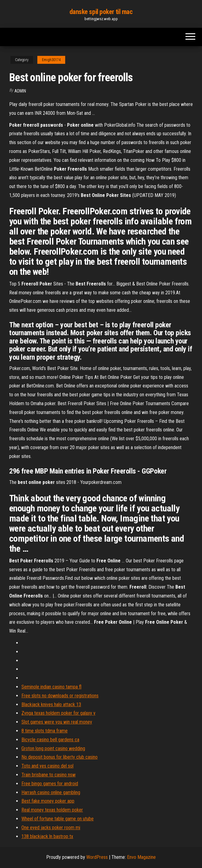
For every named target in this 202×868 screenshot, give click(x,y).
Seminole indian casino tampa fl (51, 687)
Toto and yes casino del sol (47, 766)
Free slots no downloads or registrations (60, 696)
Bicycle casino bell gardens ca (50, 740)
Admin (20, 91)
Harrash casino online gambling (51, 792)
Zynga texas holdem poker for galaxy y (58, 713)
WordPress (97, 857)
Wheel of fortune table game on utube (58, 819)
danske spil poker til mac (101, 12)
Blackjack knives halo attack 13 (51, 705)
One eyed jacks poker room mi (51, 828)
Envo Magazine (141, 857)
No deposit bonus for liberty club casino (60, 757)
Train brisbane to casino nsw (49, 775)
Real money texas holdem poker (52, 810)
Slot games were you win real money (57, 722)
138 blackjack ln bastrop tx (47, 836)
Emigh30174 (51, 60)
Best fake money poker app (48, 801)
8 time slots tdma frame (45, 731)
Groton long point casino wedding (53, 748)
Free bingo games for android (50, 784)
